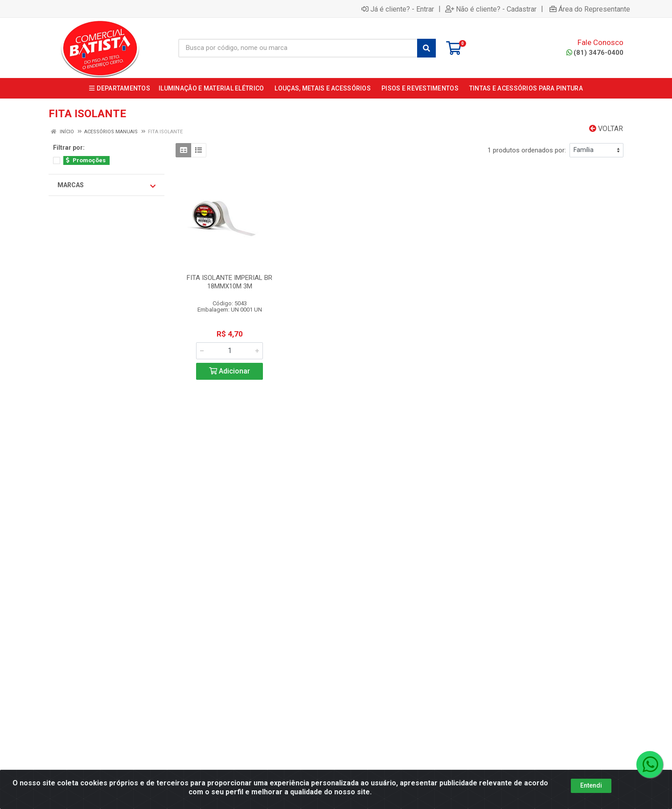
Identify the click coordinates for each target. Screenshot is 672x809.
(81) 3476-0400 (595, 53)
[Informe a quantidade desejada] (229, 351)
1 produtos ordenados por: (527, 150)
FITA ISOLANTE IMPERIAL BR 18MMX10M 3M (229, 282)
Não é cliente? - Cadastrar (491, 9)
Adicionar (229, 371)
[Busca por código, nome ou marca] (298, 48)
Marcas (107, 185)
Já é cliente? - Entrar (398, 9)
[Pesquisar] (426, 48)
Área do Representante (590, 9)
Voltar (606, 129)
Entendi (591, 791)
